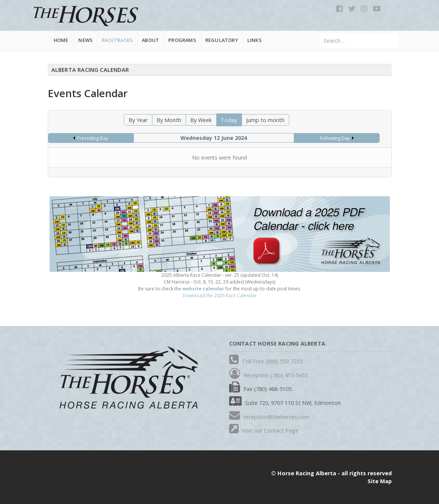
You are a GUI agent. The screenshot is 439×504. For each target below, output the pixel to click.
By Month (169, 120)
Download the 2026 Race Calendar (220, 295)
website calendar (203, 289)
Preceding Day (93, 138)
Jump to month (265, 120)
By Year (138, 120)
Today (229, 120)
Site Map (380, 481)
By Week (201, 120)
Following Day (335, 138)
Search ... (320, 33)
